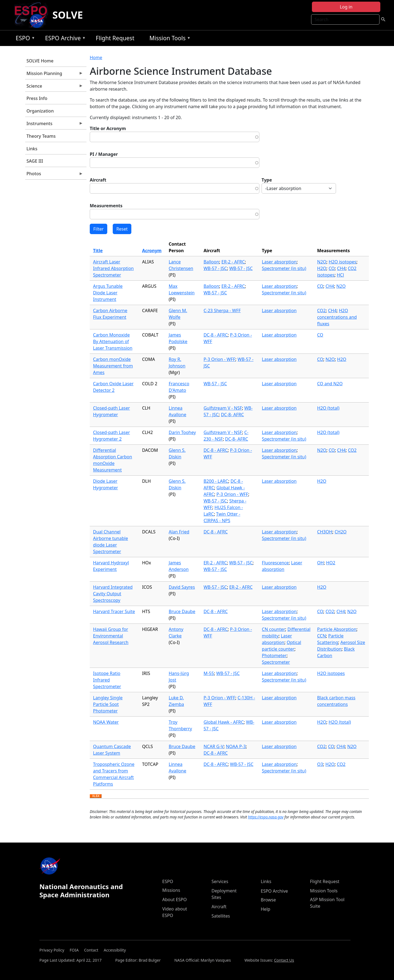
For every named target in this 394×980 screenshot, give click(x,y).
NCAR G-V (214, 746)
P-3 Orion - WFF (219, 359)
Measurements (106, 206)
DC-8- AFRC (232, 415)
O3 (320, 764)
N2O (322, 262)
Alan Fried (179, 532)
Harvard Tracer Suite (114, 611)
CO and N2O (330, 384)
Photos (54, 175)
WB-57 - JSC (215, 268)
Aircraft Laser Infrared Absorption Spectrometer (113, 268)
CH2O (341, 532)
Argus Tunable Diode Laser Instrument (108, 293)
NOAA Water (106, 722)
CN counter (273, 629)
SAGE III (35, 161)
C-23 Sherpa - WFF (222, 311)
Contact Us (284, 960)
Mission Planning (54, 75)
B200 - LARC (216, 481)
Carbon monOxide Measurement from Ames (113, 366)
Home (96, 58)
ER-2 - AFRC (233, 262)
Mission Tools (169, 39)
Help (266, 909)
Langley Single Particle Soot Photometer (108, 704)
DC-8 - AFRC (216, 335)
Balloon (211, 262)
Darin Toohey (182, 432)
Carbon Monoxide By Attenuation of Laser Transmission (113, 341)
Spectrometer (276, 662)
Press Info (37, 98)
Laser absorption (279, 262)
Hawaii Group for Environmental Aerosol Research (111, 636)
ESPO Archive (64, 39)
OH (320, 563)
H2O (322, 268)
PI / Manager (104, 154)
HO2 (331, 563)
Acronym (152, 251)
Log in (346, 7)
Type (267, 180)
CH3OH (325, 532)
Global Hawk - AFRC (224, 722)
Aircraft (98, 180)
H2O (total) (328, 408)
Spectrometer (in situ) (284, 268)
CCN (321, 636)
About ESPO (174, 899)
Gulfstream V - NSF (223, 408)
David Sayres (182, 587)
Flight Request (115, 38)
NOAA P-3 (236, 746)
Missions (171, 890)
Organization (40, 111)
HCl (340, 275)
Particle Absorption (337, 629)
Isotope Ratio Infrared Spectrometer (107, 680)
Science (54, 87)
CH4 (341, 268)
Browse (268, 900)
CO (332, 268)
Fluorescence (275, 563)
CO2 (321, 311)
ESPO (24, 39)
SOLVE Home (40, 61)
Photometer (274, 656)
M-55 (209, 673)
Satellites (221, 916)
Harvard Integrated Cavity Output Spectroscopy (113, 594)
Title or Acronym (108, 128)
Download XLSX (96, 796)
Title (98, 251)
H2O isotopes (342, 262)
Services (220, 881)
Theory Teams (41, 136)
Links (32, 149)
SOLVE (68, 15)
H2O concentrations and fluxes (337, 317)
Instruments (54, 125)
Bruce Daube (182, 611)
